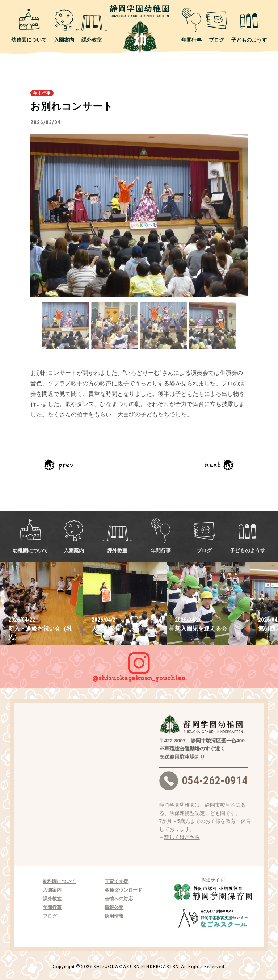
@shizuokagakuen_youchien (139, 663)
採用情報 (114, 916)
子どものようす (249, 25)
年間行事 (191, 25)
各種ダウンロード (123, 890)
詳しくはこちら (182, 837)
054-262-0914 (203, 781)
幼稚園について (29, 25)
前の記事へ (59, 465)
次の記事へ (219, 465)
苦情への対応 (119, 899)
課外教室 (92, 25)
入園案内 (64, 25)
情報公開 (114, 907)
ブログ (216, 25)
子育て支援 (116, 881)
